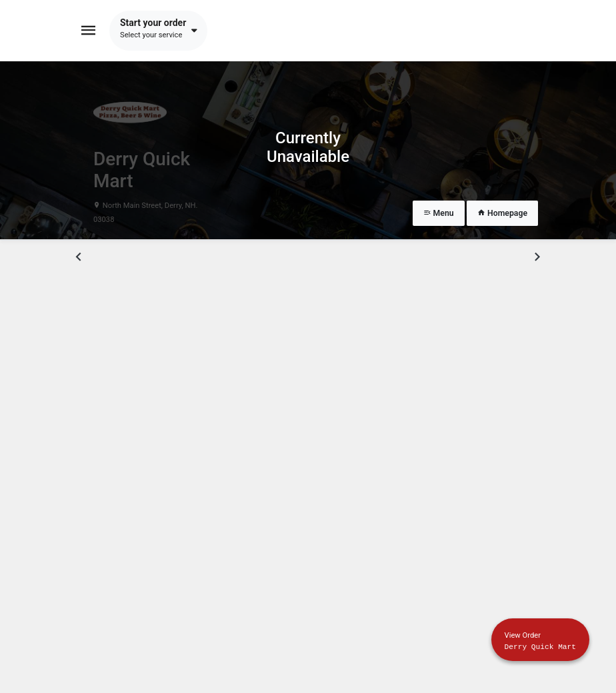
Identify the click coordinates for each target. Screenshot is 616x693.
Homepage (502, 213)
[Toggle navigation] (89, 31)
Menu (439, 213)
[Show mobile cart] (540, 640)
